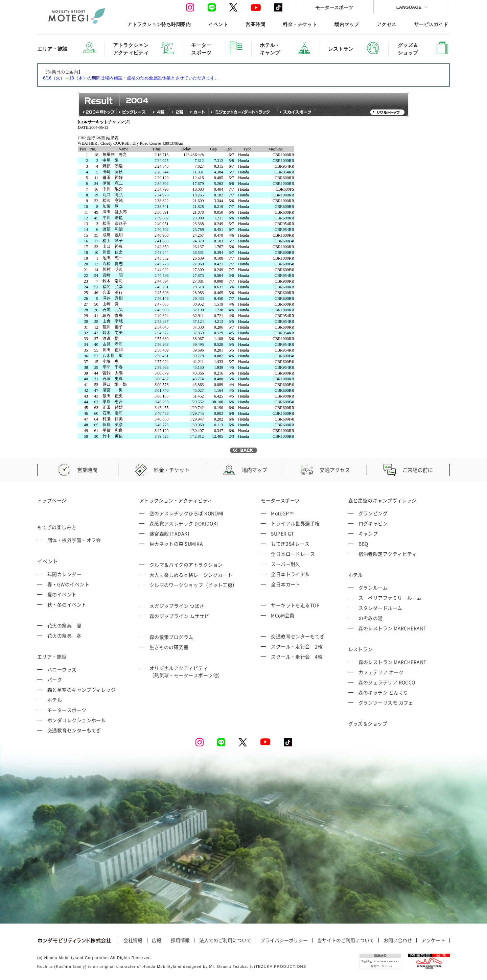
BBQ (363, 544)
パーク (55, 679)
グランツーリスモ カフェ (386, 702)
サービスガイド (431, 24)
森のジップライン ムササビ (179, 616)
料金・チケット (300, 24)
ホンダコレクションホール (77, 720)
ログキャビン (373, 523)
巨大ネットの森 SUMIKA (176, 544)
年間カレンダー (64, 574)
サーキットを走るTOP (295, 605)
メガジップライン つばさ (177, 606)
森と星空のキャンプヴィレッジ (82, 690)
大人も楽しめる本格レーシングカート (191, 575)
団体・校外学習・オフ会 (74, 540)
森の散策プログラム (171, 637)
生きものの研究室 (169, 647)
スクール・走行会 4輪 (297, 656)
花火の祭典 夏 (64, 625)
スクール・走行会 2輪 (297, 646)
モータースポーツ (334, 7)
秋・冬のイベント (67, 604)
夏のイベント (62, 594)
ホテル (55, 700)
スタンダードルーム (380, 608)
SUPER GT (283, 533)
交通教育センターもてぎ (74, 730)
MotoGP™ (282, 513)
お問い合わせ (398, 940)
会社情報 (133, 940)
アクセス (387, 24)
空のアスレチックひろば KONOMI (187, 513)
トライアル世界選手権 (295, 523)
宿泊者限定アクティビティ (388, 554)
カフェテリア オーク (381, 672)
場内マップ (347, 24)
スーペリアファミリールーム (390, 598)
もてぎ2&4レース (290, 544)
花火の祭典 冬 (64, 636)
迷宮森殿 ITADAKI (169, 533)
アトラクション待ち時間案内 (159, 24)
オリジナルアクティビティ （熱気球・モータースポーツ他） (186, 672)
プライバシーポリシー (284, 940)
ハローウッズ (62, 669)
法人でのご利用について (225, 940)
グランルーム (373, 588)
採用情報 (180, 940)
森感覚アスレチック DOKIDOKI (184, 523)
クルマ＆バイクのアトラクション (186, 565)
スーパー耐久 (286, 564)
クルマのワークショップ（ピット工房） (193, 585)
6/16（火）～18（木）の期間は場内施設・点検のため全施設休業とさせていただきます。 (131, 78)
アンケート (433, 940)
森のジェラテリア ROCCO (387, 682)
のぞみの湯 (371, 618)
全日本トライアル (291, 574)
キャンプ (368, 533)
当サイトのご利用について (346, 940)
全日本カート (286, 584)
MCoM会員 (283, 615)
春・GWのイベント (68, 584)
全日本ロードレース (293, 554)
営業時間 (255, 24)
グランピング (373, 513)
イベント (218, 24)
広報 (157, 940)
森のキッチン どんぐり (384, 692)
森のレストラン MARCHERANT (392, 628)
